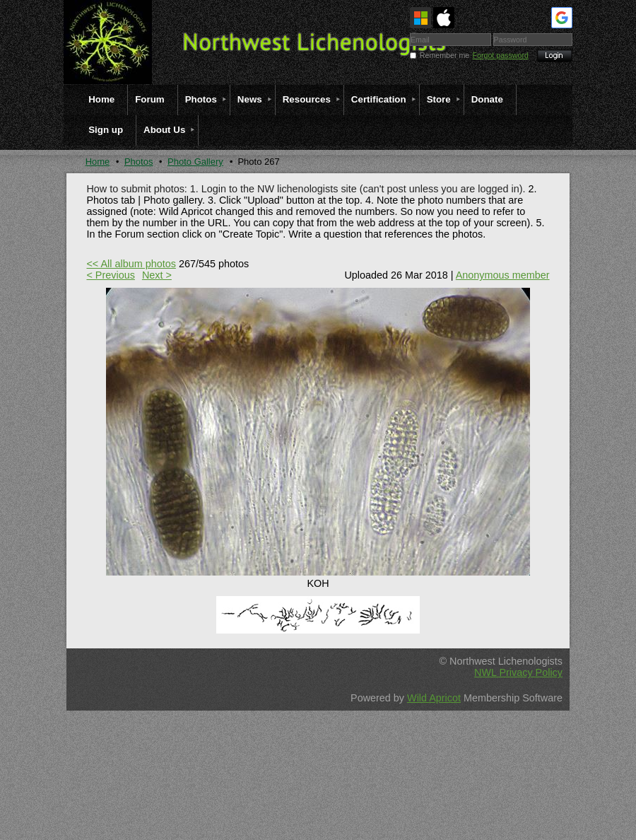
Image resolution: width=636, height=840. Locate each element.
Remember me (444, 55)
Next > (157, 275)
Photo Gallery (195, 162)
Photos (139, 162)
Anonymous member (503, 275)
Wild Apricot (434, 698)
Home (98, 162)
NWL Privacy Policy (518, 672)
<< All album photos (131, 264)
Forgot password (501, 55)
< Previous (110, 275)
